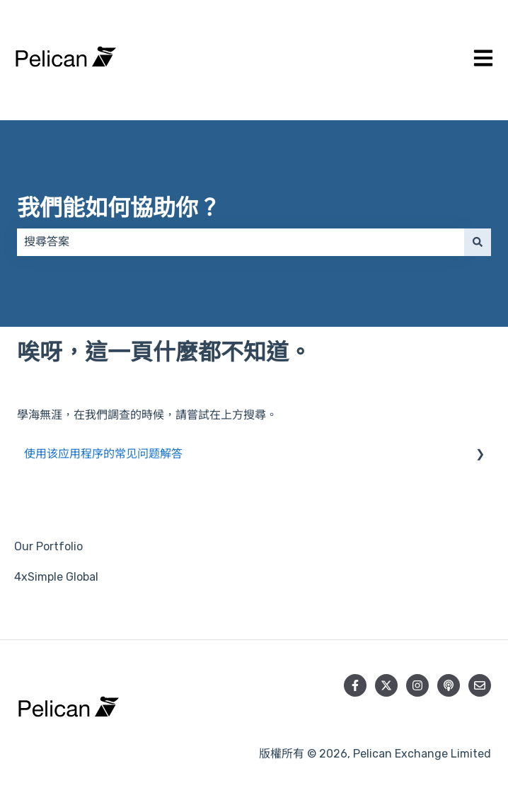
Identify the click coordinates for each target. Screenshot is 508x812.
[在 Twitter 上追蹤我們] (386, 685)
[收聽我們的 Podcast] (449, 685)
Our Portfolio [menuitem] (48, 546)
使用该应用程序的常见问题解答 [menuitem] (103, 454)
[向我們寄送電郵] (480, 685)
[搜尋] (478, 242)
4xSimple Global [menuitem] (56, 577)
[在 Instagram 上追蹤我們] (417, 685)
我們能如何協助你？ (119, 208)
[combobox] (241, 242)
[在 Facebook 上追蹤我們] (355, 685)
